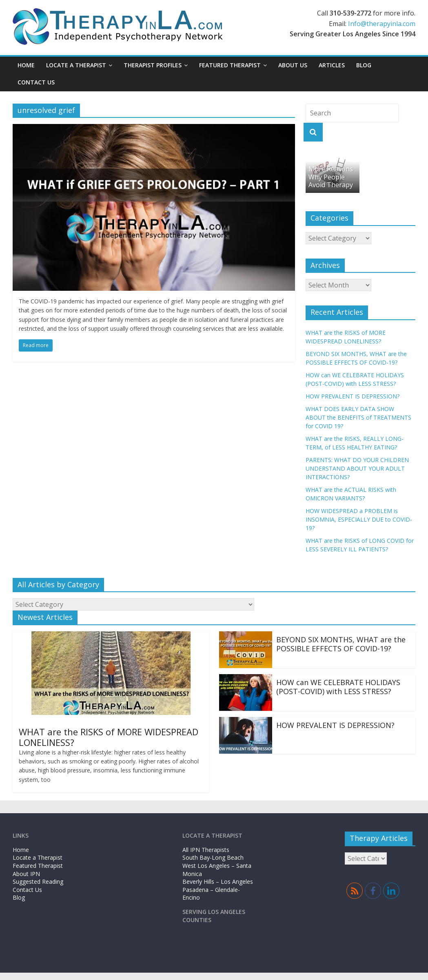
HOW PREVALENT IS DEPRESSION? (353, 396)
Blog (364, 65)
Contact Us (36, 82)
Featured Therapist (230, 65)
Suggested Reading (38, 882)
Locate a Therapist (76, 65)
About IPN (26, 874)
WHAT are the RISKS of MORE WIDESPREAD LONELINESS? (109, 737)
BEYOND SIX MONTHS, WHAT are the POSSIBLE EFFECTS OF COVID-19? (341, 644)
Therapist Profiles (153, 65)
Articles (332, 65)
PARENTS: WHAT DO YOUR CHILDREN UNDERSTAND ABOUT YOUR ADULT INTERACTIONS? (357, 468)
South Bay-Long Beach (213, 857)
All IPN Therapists (206, 850)
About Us (293, 65)
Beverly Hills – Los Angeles (218, 882)
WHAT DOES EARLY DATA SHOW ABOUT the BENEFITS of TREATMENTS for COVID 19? (358, 417)
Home (26, 65)
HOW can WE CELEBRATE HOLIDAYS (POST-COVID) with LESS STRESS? (338, 687)
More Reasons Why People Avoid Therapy (331, 177)
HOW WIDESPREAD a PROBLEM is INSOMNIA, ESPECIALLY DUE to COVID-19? (359, 519)
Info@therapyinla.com (382, 24)
